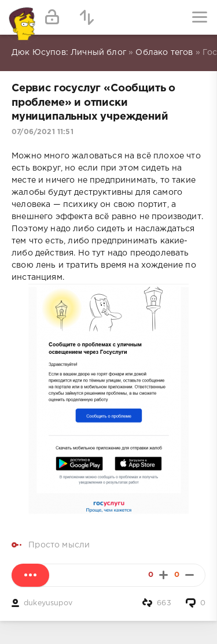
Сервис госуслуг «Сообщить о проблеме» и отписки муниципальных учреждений (93, 103)
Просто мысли (59, 545)
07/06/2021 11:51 (43, 132)
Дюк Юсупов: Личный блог (69, 53)
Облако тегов (164, 53)
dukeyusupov (48, 603)
